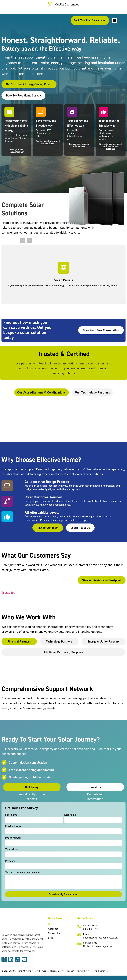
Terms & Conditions (100, 971)
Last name (70, 815)
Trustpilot (8, 593)
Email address (13, 826)
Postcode (10, 861)
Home (51, 924)
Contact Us (54, 933)
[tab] (41, 392)
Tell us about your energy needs (23, 873)
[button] (115, 20)
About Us (53, 929)
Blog (51, 938)
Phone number (13, 838)
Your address (12, 849)
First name (11, 815)
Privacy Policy (83, 971)
